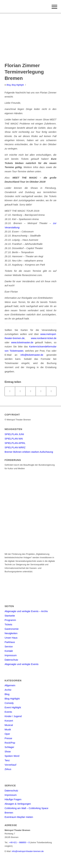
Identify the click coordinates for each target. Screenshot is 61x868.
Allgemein (10, 685)
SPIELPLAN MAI (14, 439)
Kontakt (9, 651)
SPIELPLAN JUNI (14, 434)
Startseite (10, 616)
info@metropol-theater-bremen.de (28, 851)
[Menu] (52, 7)
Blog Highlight (18, 85)
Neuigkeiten (11, 633)
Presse (8, 738)
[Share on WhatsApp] (31, 391)
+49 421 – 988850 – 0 (19, 842)
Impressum (11, 655)
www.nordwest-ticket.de (44, 338)
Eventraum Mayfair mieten (19, 817)
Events (8, 712)
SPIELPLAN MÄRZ (15, 447)
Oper (7, 734)
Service (9, 646)
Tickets (8, 624)
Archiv (8, 690)
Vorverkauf (10, 765)
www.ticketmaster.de (22, 342)
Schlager (9, 747)
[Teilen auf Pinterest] (41, 391)
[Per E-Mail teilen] (51, 391)
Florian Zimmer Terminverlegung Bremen (24, 72)
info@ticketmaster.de (32, 355)
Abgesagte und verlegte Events (21, 664)
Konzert (9, 721)
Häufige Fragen (13, 799)
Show (8, 751)
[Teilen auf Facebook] (10, 391)
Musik (8, 729)
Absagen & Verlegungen (18, 804)
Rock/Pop (10, 743)
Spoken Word (12, 756)
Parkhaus (10, 642)
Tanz (7, 760)
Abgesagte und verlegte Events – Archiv (26, 611)
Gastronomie (12, 629)
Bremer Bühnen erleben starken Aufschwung (29, 452)
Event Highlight (13, 707)
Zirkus (8, 769)
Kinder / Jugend (13, 716)
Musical (9, 725)
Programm (10, 620)
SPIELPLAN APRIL (15, 443)
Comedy (9, 703)
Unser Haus (11, 638)
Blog (9, 85)
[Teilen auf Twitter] (20, 391)
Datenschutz (11, 660)
